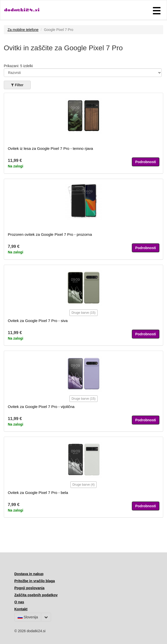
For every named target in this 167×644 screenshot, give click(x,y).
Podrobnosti (146, 162)
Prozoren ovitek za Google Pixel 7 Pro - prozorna (50, 234)
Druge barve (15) (83, 313)
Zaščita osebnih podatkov (36, 595)
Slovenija (28, 617)
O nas (19, 602)
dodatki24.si (22, 10)
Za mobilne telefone (23, 30)
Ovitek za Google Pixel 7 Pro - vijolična (41, 407)
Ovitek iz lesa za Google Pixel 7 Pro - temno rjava (50, 148)
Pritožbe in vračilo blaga (35, 581)
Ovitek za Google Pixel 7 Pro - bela (38, 493)
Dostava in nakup (29, 574)
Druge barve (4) (83, 485)
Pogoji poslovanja (29, 588)
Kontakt (21, 609)
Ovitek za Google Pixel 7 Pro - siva (38, 321)
